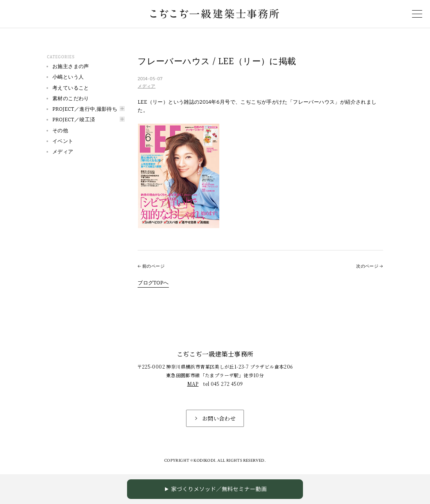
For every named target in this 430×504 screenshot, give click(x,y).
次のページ (367, 266)
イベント (63, 141)
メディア (147, 86)
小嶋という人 (68, 77)
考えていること (71, 88)
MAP (193, 384)
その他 (60, 130)
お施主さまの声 (71, 66)
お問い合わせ (219, 418)
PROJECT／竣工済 (74, 120)
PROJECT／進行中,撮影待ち (85, 109)
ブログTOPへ (153, 283)
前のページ (153, 266)
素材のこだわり (71, 98)
